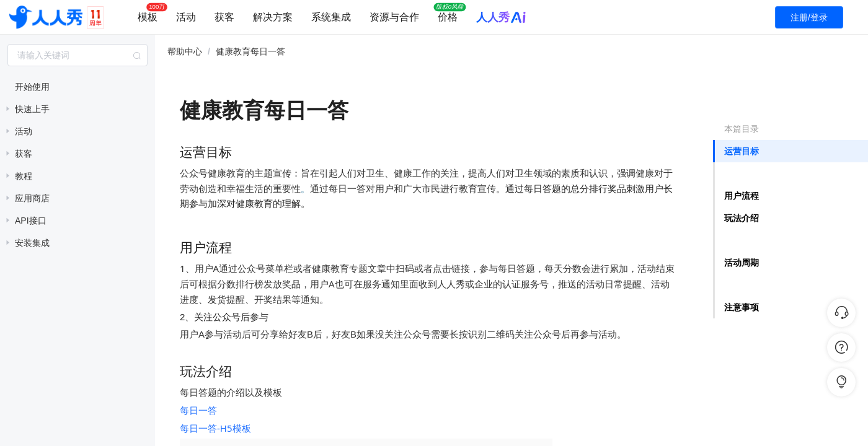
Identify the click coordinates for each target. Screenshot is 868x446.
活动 (186, 17)
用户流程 (742, 196)
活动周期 (742, 263)
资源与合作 (394, 17)
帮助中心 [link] (185, 51)
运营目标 (742, 151)
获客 (224, 17)
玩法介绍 (742, 218)
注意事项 (742, 307)
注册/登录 (809, 17)
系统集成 (331, 17)
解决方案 (273, 17)
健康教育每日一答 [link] (250, 51)
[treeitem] (77, 87)
